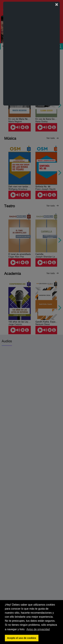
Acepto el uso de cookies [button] (22, 638)
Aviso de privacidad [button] (38, 629)
